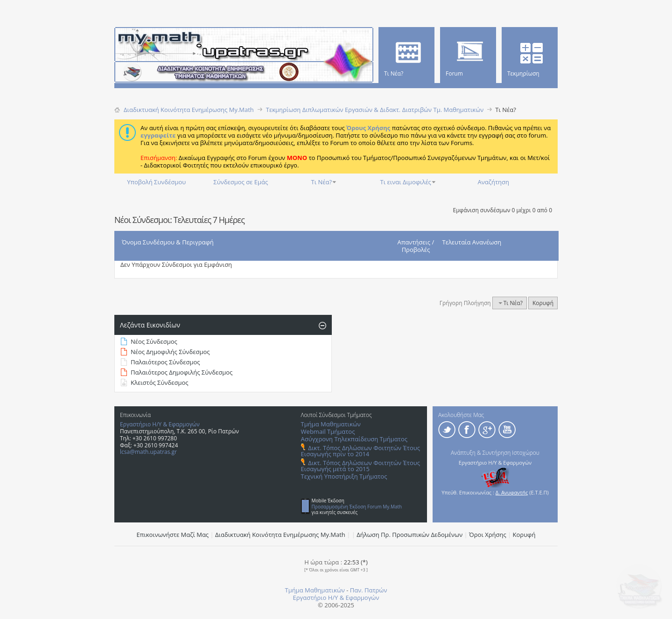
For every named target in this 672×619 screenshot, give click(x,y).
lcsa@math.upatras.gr (148, 452)
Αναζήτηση (493, 182)
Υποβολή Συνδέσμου (156, 182)
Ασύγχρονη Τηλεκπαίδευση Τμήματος (354, 439)
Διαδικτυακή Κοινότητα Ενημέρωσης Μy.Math (280, 535)
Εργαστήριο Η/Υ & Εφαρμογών (160, 424)
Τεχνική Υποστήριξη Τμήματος (344, 476)
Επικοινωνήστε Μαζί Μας (173, 535)
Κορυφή (543, 303)
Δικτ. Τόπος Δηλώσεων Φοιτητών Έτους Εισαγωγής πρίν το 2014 (360, 451)
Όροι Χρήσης (488, 535)
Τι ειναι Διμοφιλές (406, 182)
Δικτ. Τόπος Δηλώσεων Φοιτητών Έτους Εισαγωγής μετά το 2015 (360, 466)
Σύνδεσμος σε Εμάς (241, 182)
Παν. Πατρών (369, 590)
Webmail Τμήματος (328, 431)
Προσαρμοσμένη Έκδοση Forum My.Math (357, 507)
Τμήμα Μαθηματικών (331, 424)
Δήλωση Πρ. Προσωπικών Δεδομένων (409, 535)
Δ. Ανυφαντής (512, 492)
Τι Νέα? (322, 182)
